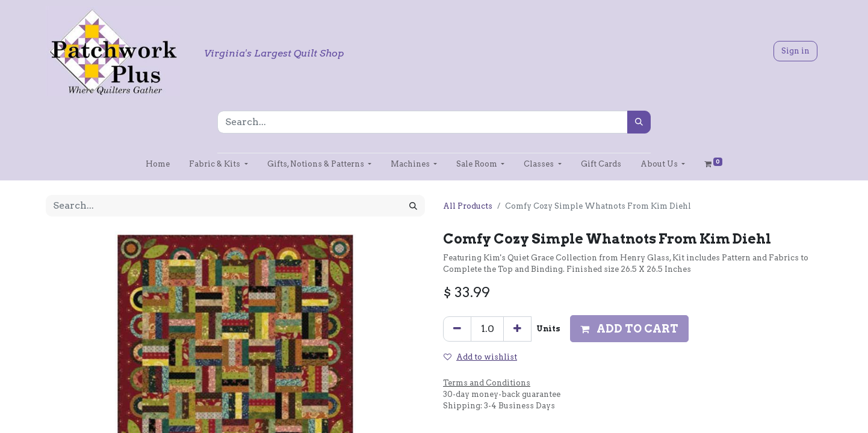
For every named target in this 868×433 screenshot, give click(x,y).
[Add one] (517, 329)
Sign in (795, 51)
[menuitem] (158, 164)
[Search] (639, 122)
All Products (468, 206)
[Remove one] (457, 329)
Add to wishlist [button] (480, 357)
